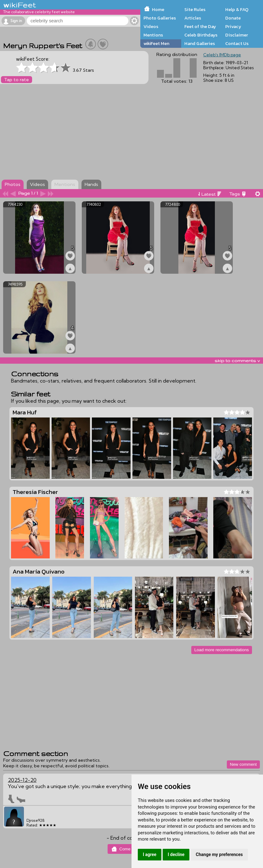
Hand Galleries (200, 43)
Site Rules (195, 9)
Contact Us (237, 43)
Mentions (153, 35)
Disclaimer (237, 35)
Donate (233, 18)
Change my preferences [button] (219, 854)
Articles (193, 18)
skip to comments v (237, 361)
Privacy (233, 26)
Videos (151, 26)
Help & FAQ (237, 9)
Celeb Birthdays (201, 35)
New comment (243, 764)
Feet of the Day (200, 26)
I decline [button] (176, 854)
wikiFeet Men (156, 43)
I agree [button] (150, 854)
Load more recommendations (222, 650)
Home (158, 9)
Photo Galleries (160, 18)
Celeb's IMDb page (222, 55)
